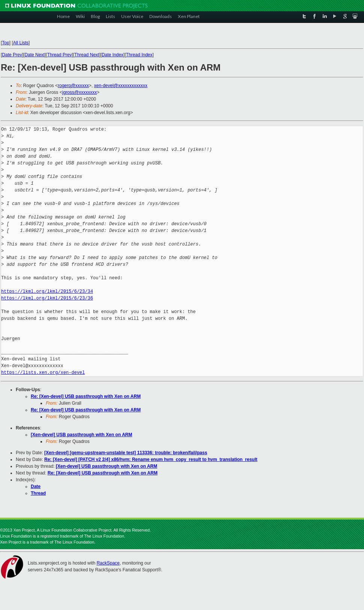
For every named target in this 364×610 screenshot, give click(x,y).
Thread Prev (59, 55)
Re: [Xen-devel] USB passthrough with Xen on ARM (86, 396)
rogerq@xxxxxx (73, 86)
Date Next (34, 55)
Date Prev (12, 55)
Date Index (113, 55)
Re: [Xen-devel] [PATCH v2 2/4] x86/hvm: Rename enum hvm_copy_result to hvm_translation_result (151, 459)
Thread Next (87, 55)
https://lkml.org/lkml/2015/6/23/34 (47, 291)
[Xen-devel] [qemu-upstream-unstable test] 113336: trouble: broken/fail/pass (126, 453)
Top (5, 43)
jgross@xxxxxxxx (80, 92)
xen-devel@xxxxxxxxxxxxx (121, 86)
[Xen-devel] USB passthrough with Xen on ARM (81, 435)
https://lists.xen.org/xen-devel (43, 373)
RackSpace (108, 563)
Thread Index (139, 55)
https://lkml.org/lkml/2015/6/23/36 (47, 298)
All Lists (21, 43)
